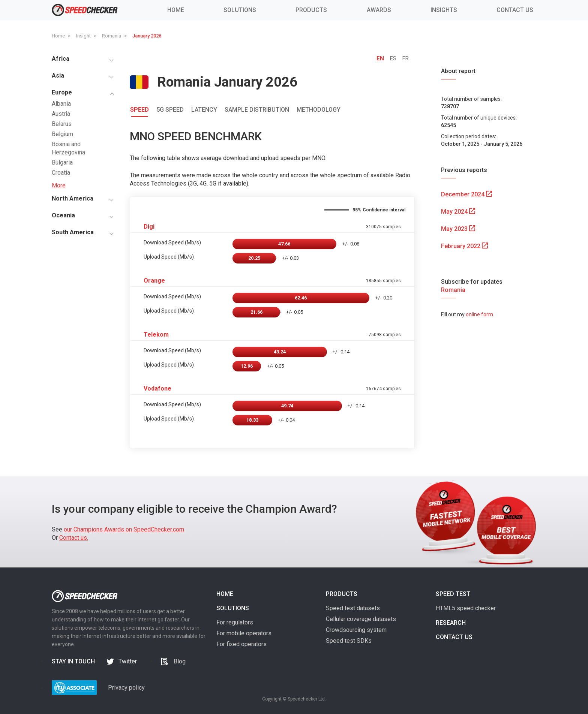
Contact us (454, 637)
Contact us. (74, 538)
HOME (176, 10)
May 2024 (458, 212)
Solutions (233, 608)
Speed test (453, 594)
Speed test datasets (353, 608)
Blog (180, 661)
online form (479, 314)
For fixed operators (241, 644)
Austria (61, 114)
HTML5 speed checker (466, 608)
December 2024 (466, 194)
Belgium (62, 134)
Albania (61, 104)
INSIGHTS (444, 10)
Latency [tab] (204, 110)
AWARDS (379, 10)
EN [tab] (380, 58)
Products (342, 594)
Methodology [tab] (319, 110)
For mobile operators (244, 633)
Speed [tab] (139, 110)
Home (225, 594)
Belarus (62, 124)
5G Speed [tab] (170, 110)
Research (451, 623)
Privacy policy (126, 688)
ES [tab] (393, 58)
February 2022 (464, 246)
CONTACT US (515, 10)
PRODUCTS (311, 10)
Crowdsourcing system (356, 630)
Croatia (61, 173)
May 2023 (458, 229)
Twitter (128, 661)
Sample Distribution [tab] (257, 110)
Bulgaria (62, 162)
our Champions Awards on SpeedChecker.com (124, 529)
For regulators (235, 622)
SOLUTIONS (240, 10)
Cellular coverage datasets (361, 619)
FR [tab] (406, 58)
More (59, 185)
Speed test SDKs (349, 641)
